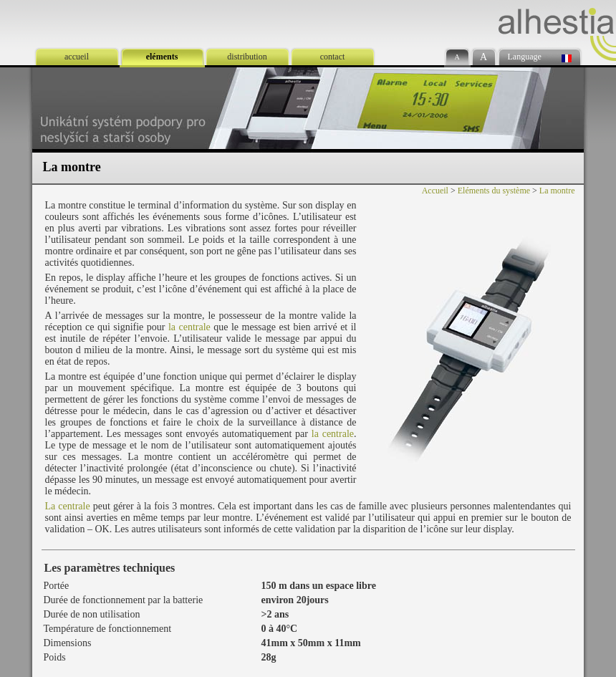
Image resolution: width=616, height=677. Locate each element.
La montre (557, 191)
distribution (247, 57)
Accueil (435, 191)
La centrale (68, 506)
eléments (162, 57)
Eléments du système (494, 191)
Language (525, 57)
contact (333, 57)
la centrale (189, 327)
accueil (77, 57)
